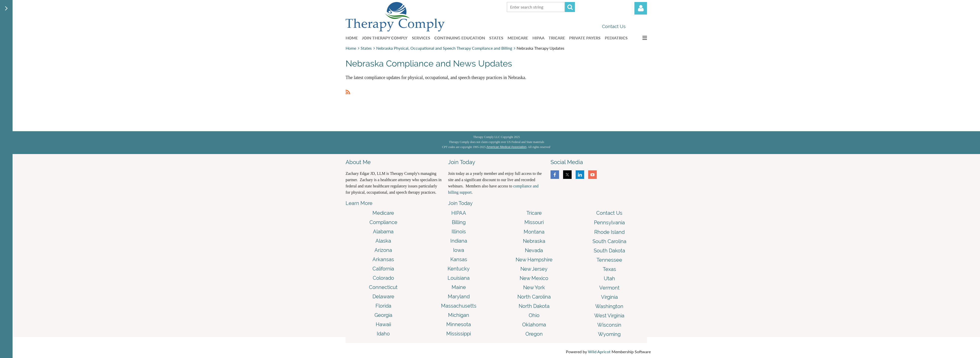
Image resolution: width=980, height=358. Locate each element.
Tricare (534, 213)
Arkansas (383, 259)
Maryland (459, 297)
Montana (534, 232)
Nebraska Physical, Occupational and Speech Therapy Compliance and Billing (444, 48)
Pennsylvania (609, 223)
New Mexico (534, 278)
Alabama (383, 232)
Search (570, 7)
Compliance (383, 222)
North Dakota (534, 306)
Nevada (534, 250)
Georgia (383, 315)
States (366, 48)
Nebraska (534, 241)
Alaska (383, 241)
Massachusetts (459, 306)
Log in (641, 8)
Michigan (459, 315)
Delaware (383, 297)
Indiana (459, 241)
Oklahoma (534, 325)
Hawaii (383, 324)
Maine (459, 287)
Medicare (383, 213)
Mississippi (459, 334)
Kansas (459, 259)
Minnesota (459, 324)
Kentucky (459, 269)
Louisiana (459, 278)
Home (351, 48)
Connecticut (383, 287)
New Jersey (534, 269)
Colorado (383, 278)
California (383, 269)
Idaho (383, 334)
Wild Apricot (599, 352)
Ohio (534, 315)
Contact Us (614, 26)
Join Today (460, 203)
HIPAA (459, 213)
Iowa (459, 250)
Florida (383, 306)
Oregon (534, 334)
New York (534, 288)
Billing (459, 222)
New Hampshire (534, 260)
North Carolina (534, 297)
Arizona (383, 250)
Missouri (534, 222)
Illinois (459, 232)
